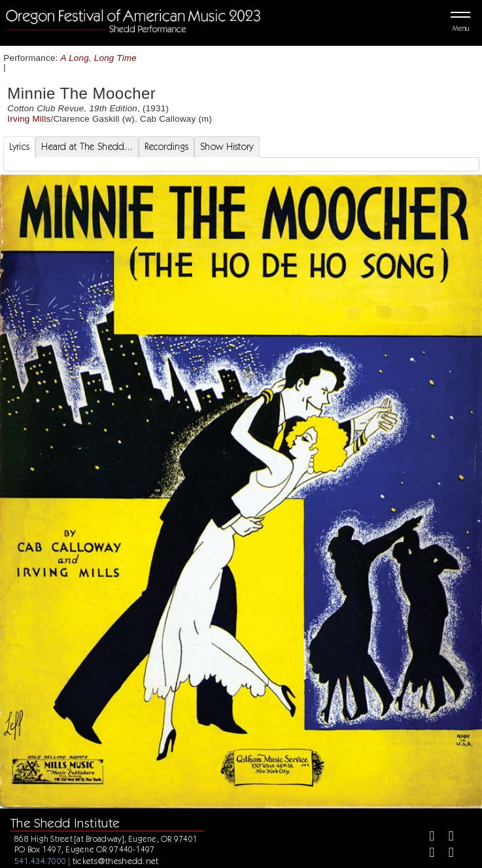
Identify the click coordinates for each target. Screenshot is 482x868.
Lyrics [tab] (20, 147)
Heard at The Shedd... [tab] (87, 147)
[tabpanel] (241, 164)
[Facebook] (426, 838)
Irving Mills (29, 119)
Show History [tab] (227, 147)
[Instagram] (426, 854)
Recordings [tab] (166, 147)
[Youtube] (446, 854)
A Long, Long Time (99, 58)
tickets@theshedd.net (116, 861)
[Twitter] (446, 838)
